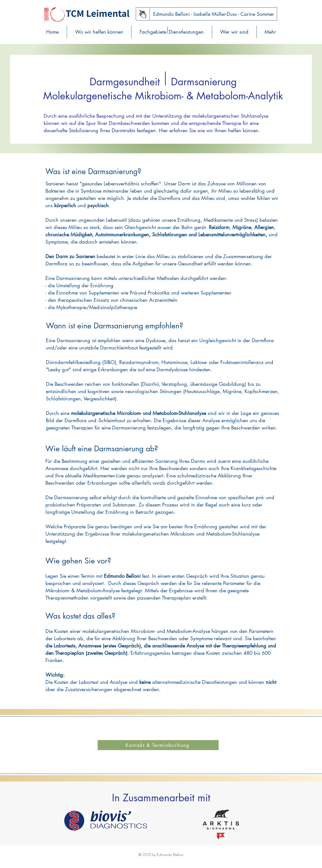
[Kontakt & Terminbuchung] (158, 745)
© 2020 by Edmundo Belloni (161, 855)
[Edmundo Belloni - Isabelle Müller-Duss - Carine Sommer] (214, 14)
